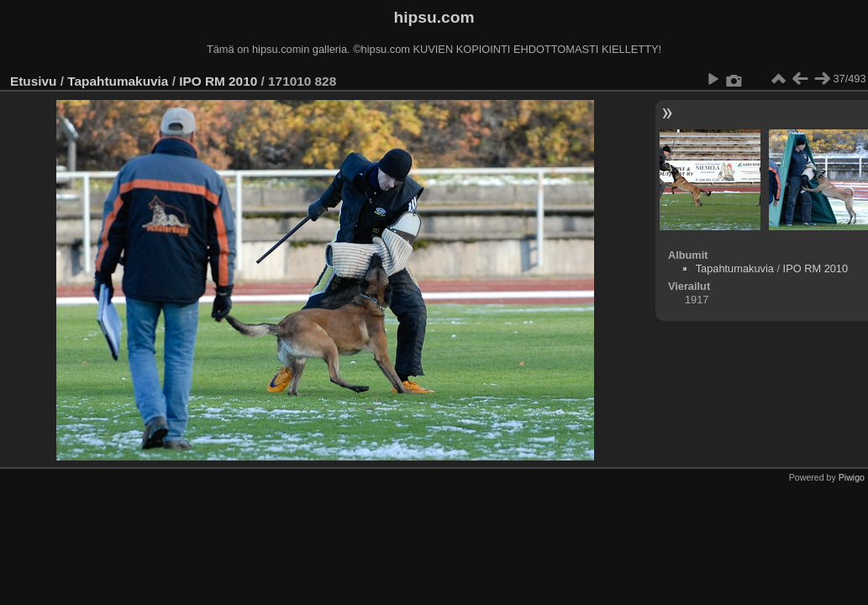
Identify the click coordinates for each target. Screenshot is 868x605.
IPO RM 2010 (218, 81)
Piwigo (852, 477)
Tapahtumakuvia (118, 81)
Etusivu (33, 81)
